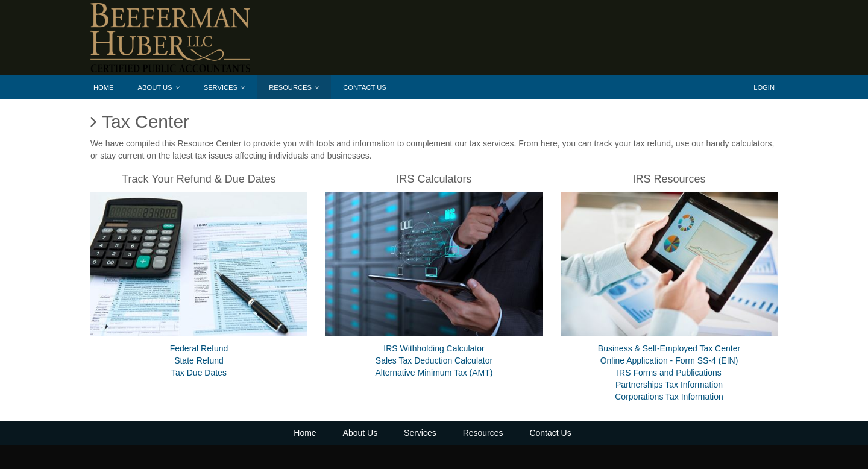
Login (764, 87)
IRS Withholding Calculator (434, 348)
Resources (294, 87)
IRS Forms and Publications (669, 373)
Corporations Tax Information (669, 397)
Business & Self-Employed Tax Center (669, 348)
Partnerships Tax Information (669, 385)
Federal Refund (199, 348)
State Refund (199, 360)
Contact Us (365, 87)
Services (224, 87)
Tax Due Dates (199, 373)
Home (104, 87)
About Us (159, 87)
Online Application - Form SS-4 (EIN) (669, 360)
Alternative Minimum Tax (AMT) (434, 373)
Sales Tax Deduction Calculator (434, 360)
